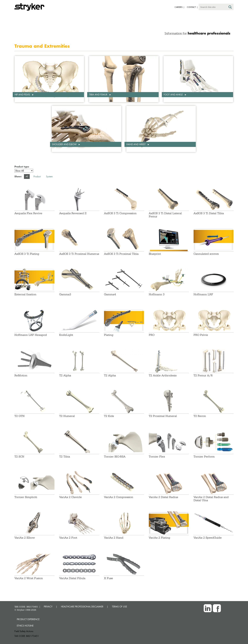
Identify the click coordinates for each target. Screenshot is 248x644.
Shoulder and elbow (65, 144)
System (49, 176)
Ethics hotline (25, 626)
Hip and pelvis (23, 95)
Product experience (28, 619)
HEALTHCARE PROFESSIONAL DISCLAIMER (82, 607)
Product (37, 176)
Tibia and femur (99, 95)
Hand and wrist (136, 144)
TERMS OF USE (119, 607)
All (27, 176)
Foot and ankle (174, 95)
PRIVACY (48, 607)
